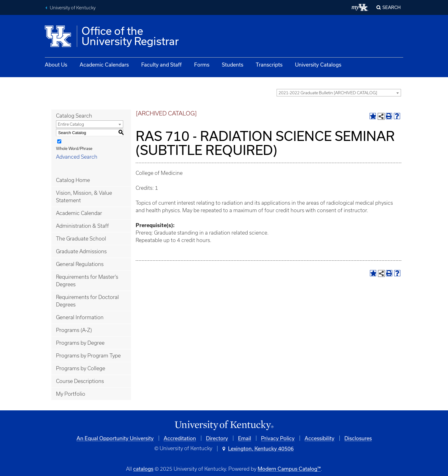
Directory (217, 438)
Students (233, 65)
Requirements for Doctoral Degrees (87, 301)
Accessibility (320, 438)
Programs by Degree (80, 343)
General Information (80, 317)
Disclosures (358, 438)
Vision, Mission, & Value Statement (84, 197)
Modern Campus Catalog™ (289, 469)
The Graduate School (81, 239)
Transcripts (269, 65)
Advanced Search (77, 157)
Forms (202, 65)
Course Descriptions (80, 381)
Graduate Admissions (81, 251)
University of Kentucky (73, 8)
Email (245, 438)
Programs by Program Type (88, 356)
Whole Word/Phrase (74, 148)
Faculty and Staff (161, 65)
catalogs (143, 469)
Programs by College (81, 368)
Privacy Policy (278, 438)
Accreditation (180, 438)
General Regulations (80, 264)
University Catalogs (318, 65)
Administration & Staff (82, 226)
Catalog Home (73, 180)
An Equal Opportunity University (115, 438)
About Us (56, 65)
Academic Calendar (79, 213)
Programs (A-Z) (74, 330)
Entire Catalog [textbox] (71, 124)
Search (392, 7)
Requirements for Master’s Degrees (87, 281)
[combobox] (339, 93)
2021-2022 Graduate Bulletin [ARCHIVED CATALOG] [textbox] (328, 93)
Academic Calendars (104, 65)
